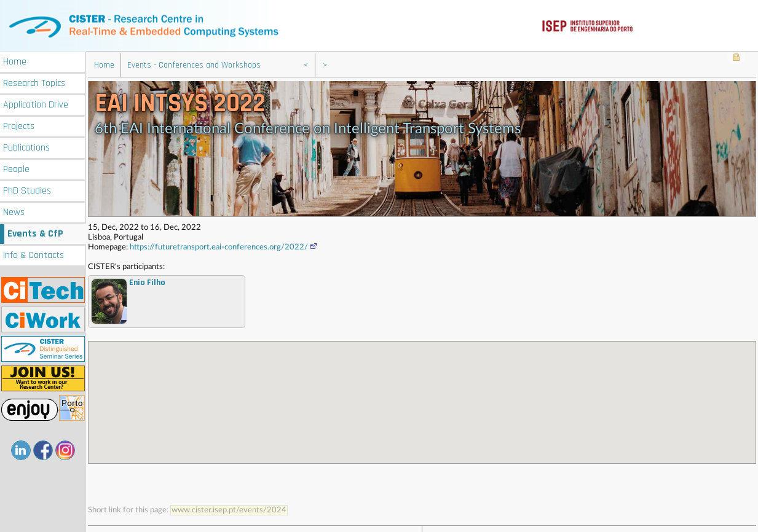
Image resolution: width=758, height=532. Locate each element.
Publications (26, 147)
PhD (27, 190)
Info (34, 254)
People (16, 168)
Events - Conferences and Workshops (194, 65)
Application (36, 104)
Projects (19, 125)
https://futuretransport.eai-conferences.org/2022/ (224, 247)
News (14, 211)
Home (15, 61)
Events (35, 233)
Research (34, 82)
